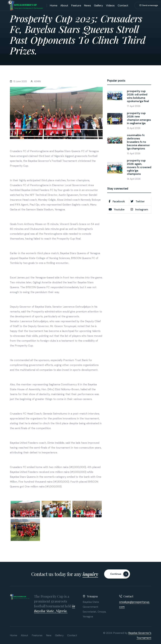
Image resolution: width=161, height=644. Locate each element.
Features (37, 635)
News (87, 5)
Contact (123, 5)
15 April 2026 (134, 154)
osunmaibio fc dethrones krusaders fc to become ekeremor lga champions (138, 142)
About (64, 5)
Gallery (98, 5)
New (49, 635)
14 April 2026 (134, 179)
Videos (110, 5)
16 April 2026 (134, 128)
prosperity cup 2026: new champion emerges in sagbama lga (139, 118)
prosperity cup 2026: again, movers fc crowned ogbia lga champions (139, 167)
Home (54, 5)
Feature (76, 5)
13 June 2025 (20, 81)
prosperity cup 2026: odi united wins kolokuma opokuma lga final (138, 96)
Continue (119, 574)
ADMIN (37, 81)
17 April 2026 (134, 106)
